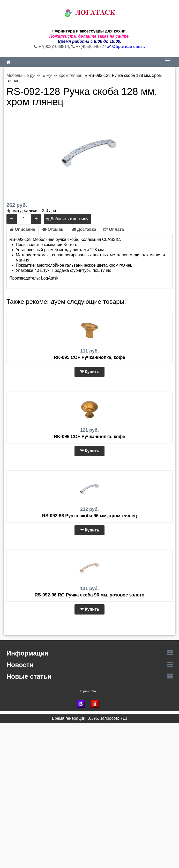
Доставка (84, 229)
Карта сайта (88, 691)
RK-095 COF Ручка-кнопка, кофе (90, 357)
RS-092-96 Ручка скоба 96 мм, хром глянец (90, 516)
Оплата (114, 229)
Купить (89, 372)
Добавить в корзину (67, 219)
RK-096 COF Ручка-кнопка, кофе (90, 437)
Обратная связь (126, 47)
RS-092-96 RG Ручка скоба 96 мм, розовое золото (90, 595)
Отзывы (54, 229)
